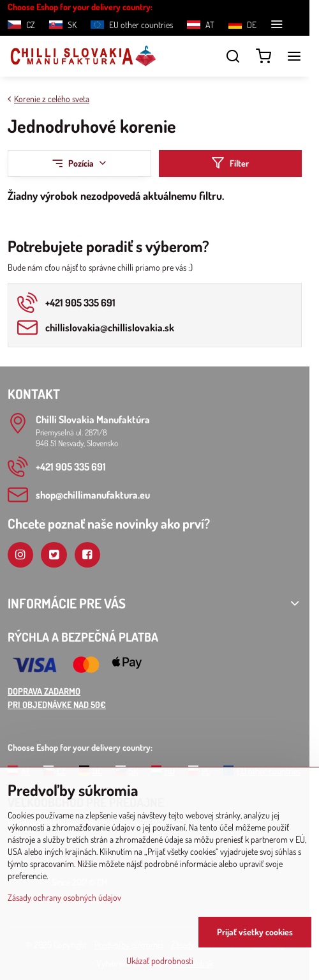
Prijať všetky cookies (255, 932)
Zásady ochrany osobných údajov (64, 897)
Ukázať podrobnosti (160, 961)
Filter (230, 163)
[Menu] (294, 56)
